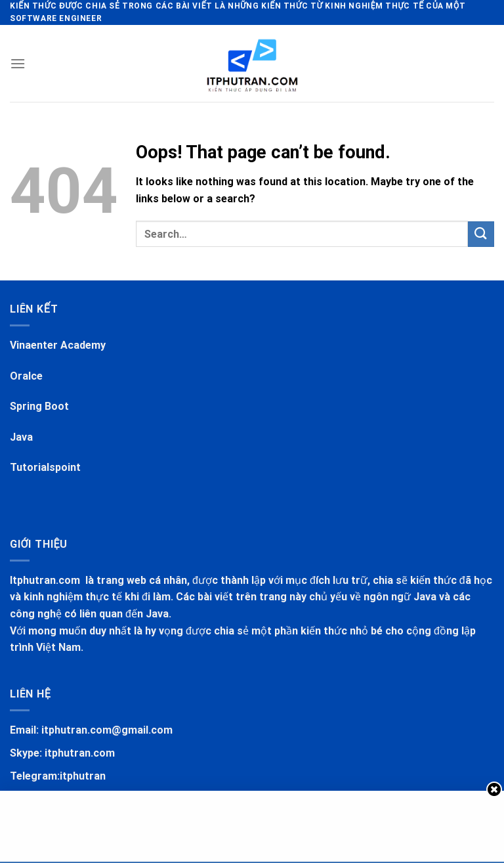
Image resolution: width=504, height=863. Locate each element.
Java (21, 437)
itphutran (83, 776)
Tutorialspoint (45, 467)
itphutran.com (80, 753)
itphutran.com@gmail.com (107, 730)
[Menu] (18, 63)
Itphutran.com (46, 580)
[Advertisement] (252, 824)
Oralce (26, 376)
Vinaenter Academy (58, 345)
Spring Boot (39, 406)
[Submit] (481, 234)
